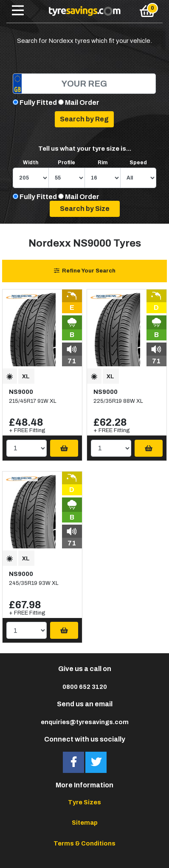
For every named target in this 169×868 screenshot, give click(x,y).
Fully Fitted (38, 103)
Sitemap (85, 823)
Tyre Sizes (84, 802)
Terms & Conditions (84, 843)
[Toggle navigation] (18, 11)
